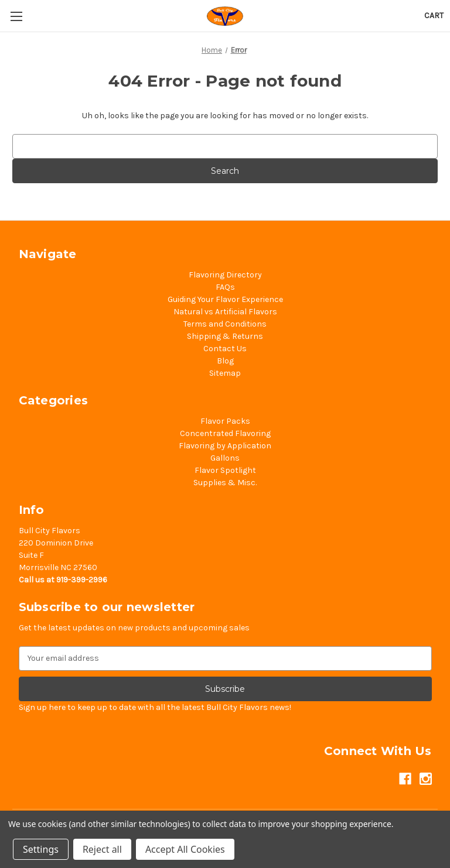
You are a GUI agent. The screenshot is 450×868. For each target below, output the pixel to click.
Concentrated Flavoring (225, 433)
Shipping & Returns (225, 336)
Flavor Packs (225, 421)
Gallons (225, 458)
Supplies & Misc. (225, 483)
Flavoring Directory (225, 275)
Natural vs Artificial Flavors (225, 312)
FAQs (225, 287)
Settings (41, 849)
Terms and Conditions (225, 324)
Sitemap (225, 373)
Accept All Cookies (185, 849)
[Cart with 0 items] (434, 16)
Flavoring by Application (225, 446)
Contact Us (225, 349)
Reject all (102, 849)
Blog (225, 361)
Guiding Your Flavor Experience (225, 299)
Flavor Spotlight (225, 470)
